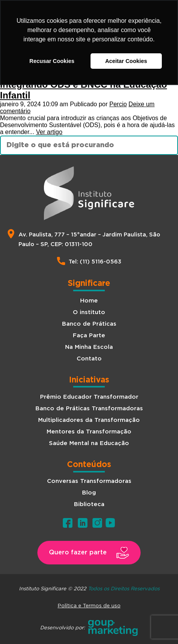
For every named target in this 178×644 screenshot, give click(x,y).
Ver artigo (49, 132)
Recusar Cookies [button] (52, 61)
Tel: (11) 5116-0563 (95, 262)
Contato (89, 359)
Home (89, 301)
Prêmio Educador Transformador (89, 397)
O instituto (89, 312)
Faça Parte (89, 336)
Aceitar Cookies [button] (126, 61)
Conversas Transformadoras (89, 481)
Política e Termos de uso (89, 605)
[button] (89, 553)
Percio (118, 104)
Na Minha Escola (89, 347)
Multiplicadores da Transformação (89, 420)
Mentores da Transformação (89, 432)
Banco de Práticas (89, 324)
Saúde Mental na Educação (89, 443)
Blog (89, 493)
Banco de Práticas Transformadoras (89, 409)
